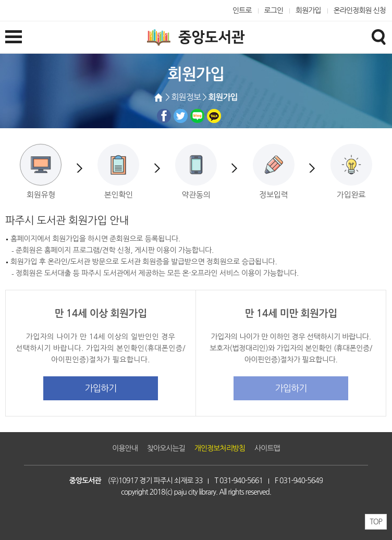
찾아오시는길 (166, 448)
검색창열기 (378, 36)
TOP (376, 522)
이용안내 (125, 448)
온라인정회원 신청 (360, 10)
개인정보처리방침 (220, 448)
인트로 (242, 10)
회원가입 (308, 10)
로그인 (274, 10)
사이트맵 (267, 448)
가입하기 (101, 388)
